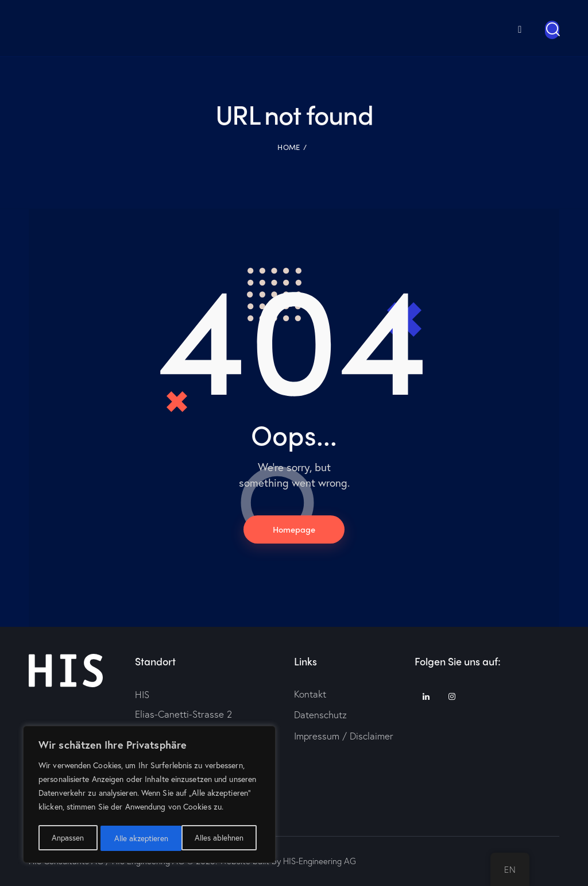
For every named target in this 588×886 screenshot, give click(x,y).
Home (289, 147)
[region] (149, 796)
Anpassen (67, 838)
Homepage (294, 529)
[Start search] (552, 30)
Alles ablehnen (138, 838)
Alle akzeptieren (220, 838)
